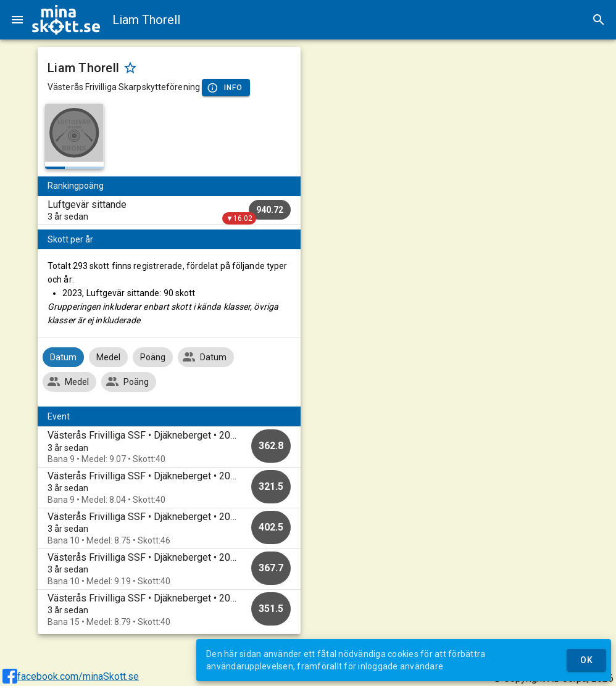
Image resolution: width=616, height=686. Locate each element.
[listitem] (169, 210)
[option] (169, 447)
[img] (66, 20)
